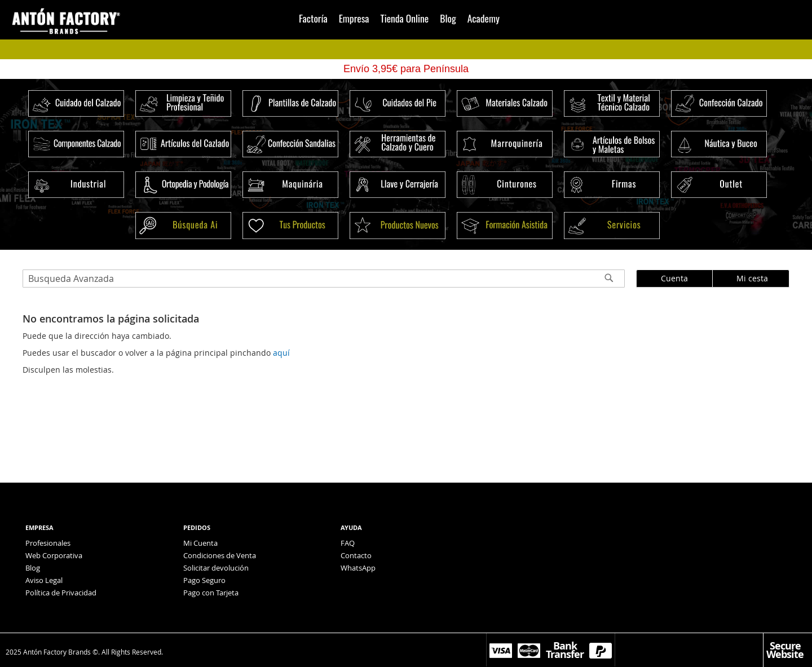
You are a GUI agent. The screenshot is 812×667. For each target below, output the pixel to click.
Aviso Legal (44, 580)
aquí (281, 353)
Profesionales (48, 543)
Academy (484, 18)
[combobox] (324, 279)
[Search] (609, 281)
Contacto (356, 555)
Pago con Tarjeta (211, 593)
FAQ (348, 543)
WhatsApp (358, 568)
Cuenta (674, 278)
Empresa (354, 18)
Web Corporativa (54, 555)
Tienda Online (404, 18)
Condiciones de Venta (220, 555)
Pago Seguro (204, 580)
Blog (448, 18)
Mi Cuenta (200, 543)
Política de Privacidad (61, 593)
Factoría (313, 18)
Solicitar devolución (216, 568)
